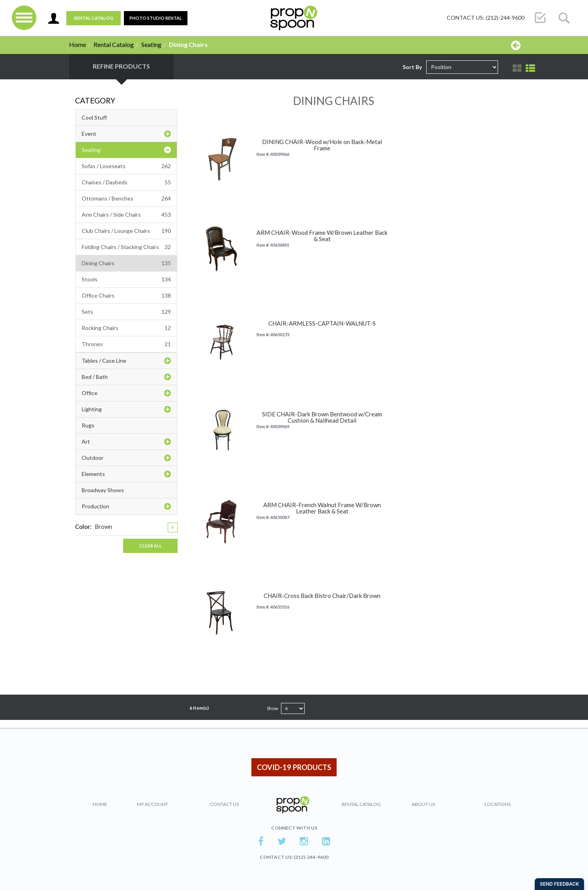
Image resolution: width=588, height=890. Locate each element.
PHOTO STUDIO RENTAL (156, 18)
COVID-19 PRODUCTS (294, 767)
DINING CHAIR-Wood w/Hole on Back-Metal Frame (322, 145)
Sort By (412, 67)
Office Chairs (126, 296)
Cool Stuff (94, 117)
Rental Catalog (94, 18)
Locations (498, 804)
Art (126, 442)
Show (272, 708)
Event (126, 134)
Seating (151, 44)
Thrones (126, 344)
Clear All (151, 546)
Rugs (88, 425)
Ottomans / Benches (126, 199)
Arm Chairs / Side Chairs (126, 215)
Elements (126, 474)
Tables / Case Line (126, 361)
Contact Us (224, 804)
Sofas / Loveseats (126, 166)
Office (126, 393)
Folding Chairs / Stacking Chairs (126, 247)
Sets (126, 312)
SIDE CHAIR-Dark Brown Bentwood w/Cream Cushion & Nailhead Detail (322, 417)
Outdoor (126, 458)
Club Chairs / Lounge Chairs (126, 231)
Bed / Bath (126, 377)
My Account (153, 804)
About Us (423, 804)
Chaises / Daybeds (126, 182)
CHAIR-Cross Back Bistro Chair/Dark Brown (322, 596)
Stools (126, 279)
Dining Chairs (126, 263)
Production (126, 506)
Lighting (126, 409)
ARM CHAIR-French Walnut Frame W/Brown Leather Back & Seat (322, 508)
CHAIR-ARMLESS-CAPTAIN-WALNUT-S (322, 323)
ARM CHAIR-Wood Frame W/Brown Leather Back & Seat (322, 236)
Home (78, 44)
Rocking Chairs (126, 328)
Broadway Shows (103, 490)
